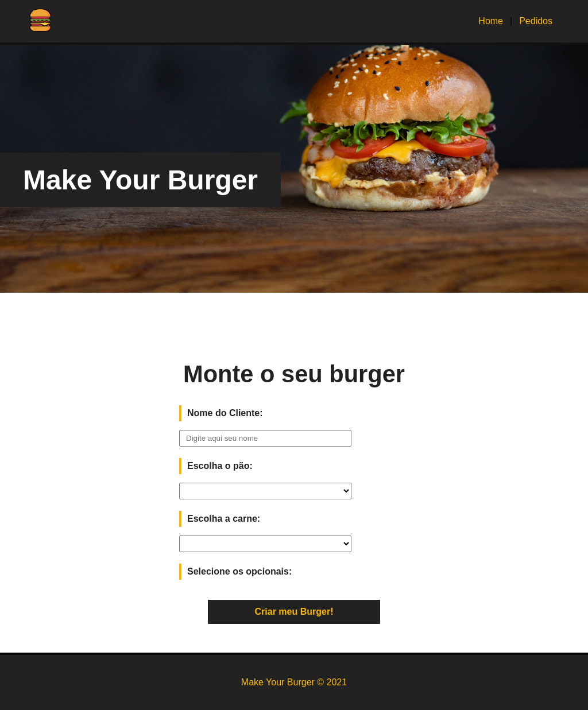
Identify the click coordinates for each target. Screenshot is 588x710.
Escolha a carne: (224, 519)
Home (491, 21)
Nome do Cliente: (225, 413)
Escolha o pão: (220, 466)
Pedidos (536, 21)
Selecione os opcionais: (239, 571)
